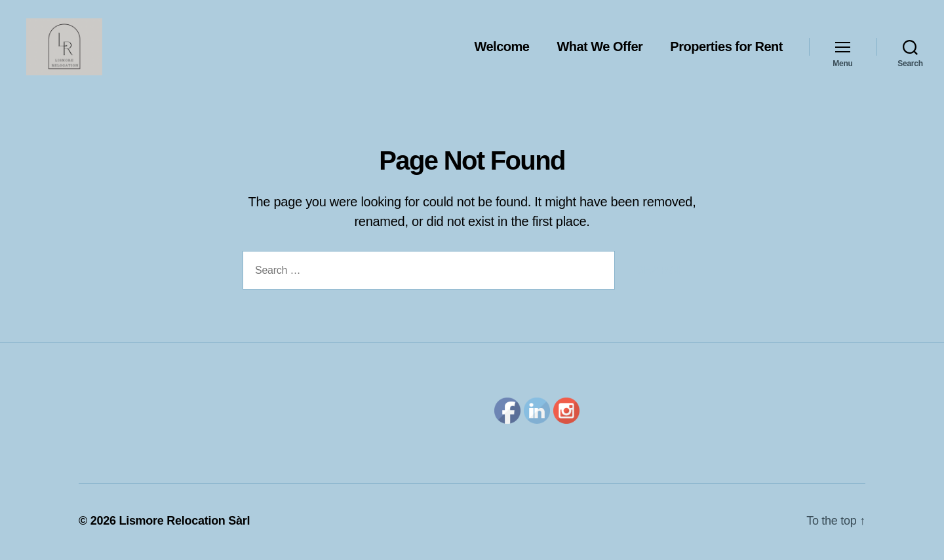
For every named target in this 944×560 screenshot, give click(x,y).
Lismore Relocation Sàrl (184, 523)
